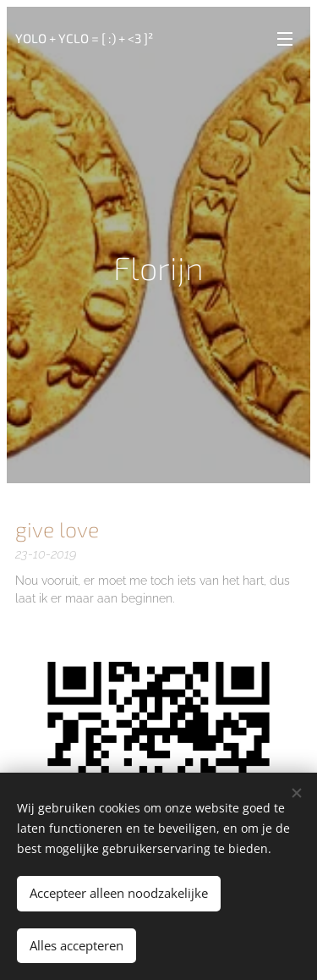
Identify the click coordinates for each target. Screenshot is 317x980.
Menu (285, 39)
